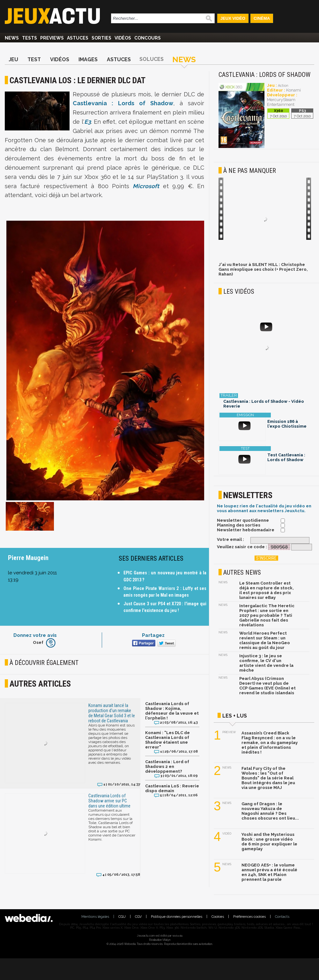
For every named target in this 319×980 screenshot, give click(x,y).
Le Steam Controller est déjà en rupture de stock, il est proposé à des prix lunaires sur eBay (267, 590)
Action (283, 86)
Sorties (101, 38)
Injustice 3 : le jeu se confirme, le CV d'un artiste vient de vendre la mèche (266, 663)
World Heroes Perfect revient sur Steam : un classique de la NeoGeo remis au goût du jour (265, 640)
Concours (148, 38)
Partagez (153, 635)
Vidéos (123, 38)
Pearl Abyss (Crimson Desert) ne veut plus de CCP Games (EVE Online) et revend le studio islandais (267, 686)
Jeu (13, 59)
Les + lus (235, 716)
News (12, 38)
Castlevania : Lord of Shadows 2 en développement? (167, 766)
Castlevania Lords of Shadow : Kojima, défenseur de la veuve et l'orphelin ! (172, 711)
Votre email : (230, 539)
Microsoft (146, 186)
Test (34, 59)
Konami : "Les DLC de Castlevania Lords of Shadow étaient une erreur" (167, 740)
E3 (88, 122)
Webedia (177, 936)
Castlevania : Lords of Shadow (123, 103)
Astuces (78, 38)
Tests (30, 38)
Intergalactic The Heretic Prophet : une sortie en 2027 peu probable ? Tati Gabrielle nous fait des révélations (267, 615)
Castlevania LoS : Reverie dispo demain (172, 788)
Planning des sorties (239, 525)
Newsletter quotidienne (243, 520)
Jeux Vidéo (233, 18)
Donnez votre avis (35, 635)
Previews (52, 38)
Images (88, 59)
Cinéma (262, 18)
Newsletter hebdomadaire (246, 530)
